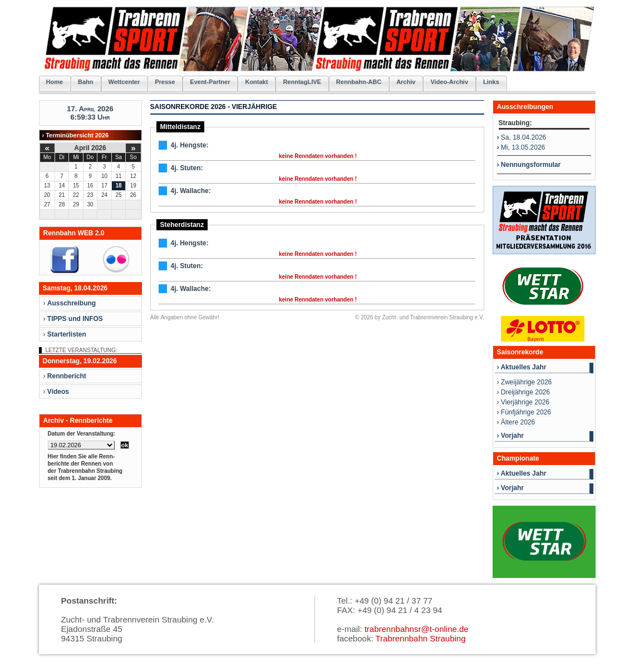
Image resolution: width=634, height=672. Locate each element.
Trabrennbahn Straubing (420, 638)
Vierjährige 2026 (525, 402)
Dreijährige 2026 (525, 392)
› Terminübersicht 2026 (76, 135)
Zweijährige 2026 (526, 382)
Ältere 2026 (518, 422)
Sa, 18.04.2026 (524, 137)
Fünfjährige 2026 (526, 412)
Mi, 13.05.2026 (523, 147)
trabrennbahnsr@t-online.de (417, 629)
